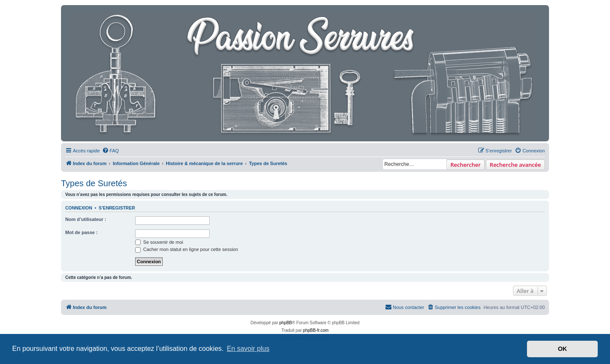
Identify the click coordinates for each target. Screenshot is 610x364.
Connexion (79, 208)
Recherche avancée (515, 165)
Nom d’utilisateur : (86, 219)
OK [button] (563, 349)
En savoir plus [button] (248, 349)
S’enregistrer (117, 208)
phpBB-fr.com (316, 330)
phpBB (286, 323)
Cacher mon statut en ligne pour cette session (187, 249)
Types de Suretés (94, 183)
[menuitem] (111, 151)
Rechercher (465, 165)
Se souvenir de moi (159, 242)
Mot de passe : (81, 232)
